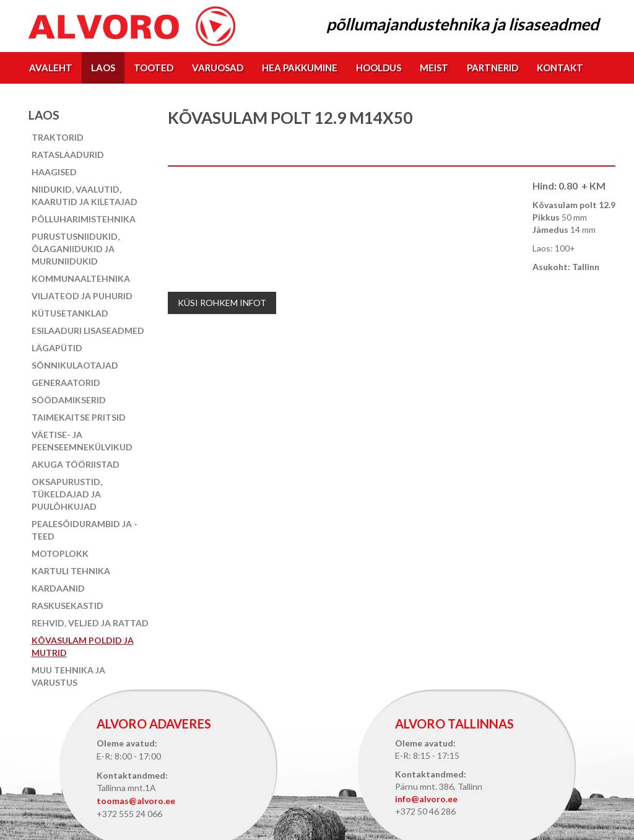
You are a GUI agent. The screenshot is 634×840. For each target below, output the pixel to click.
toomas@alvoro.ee (136, 801)
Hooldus (379, 68)
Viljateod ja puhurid (82, 296)
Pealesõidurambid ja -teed (85, 530)
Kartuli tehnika (71, 571)
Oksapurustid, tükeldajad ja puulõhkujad (67, 494)
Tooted (154, 68)
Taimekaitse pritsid (79, 417)
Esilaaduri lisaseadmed (88, 330)
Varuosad (218, 68)
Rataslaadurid (68, 155)
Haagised (54, 172)
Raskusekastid (67, 606)
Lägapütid (57, 348)
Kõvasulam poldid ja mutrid (83, 646)
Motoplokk (60, 553)
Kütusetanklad (70, 313)
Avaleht (51, 68)
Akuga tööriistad (76, 464)
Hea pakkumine (300, 68)
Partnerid (493, 68)
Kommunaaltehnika (81, 278)
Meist (434, 68)
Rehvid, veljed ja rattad (90, 623)
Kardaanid (58, 588)
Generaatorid (66, 383)
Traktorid (58, 137)
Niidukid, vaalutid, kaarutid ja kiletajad (85, 195)
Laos (103, 68)
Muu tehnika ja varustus (68, 676)
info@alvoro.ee (426, 799)
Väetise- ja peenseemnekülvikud (82, 441)
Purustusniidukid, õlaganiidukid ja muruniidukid (76, 249)
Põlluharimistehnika (84, 219)
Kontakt (560, 68)
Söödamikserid (69, 400)
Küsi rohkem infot (222, 303)
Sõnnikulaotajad (75, 365)
